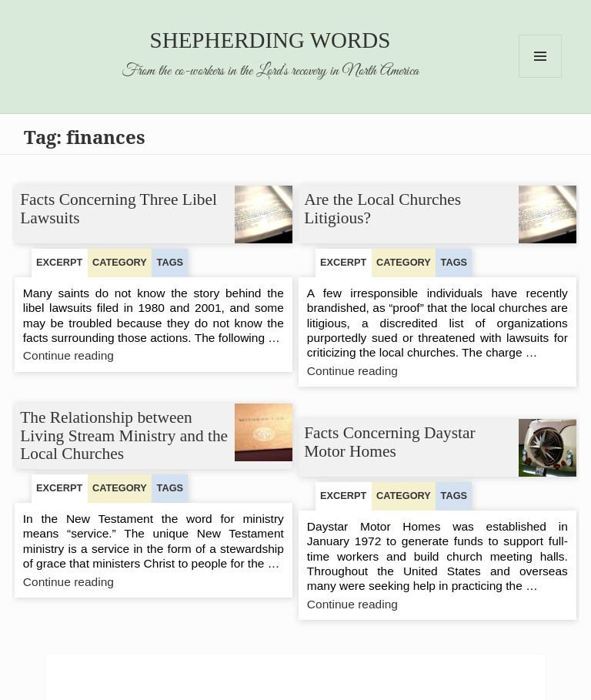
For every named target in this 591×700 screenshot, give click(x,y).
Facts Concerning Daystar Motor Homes (390, 442)
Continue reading (98, 356)
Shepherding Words (270, 40)
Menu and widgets (541, 77)
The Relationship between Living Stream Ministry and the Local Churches (125, 435)
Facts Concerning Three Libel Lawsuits (119, 209)
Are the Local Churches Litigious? (383, 209)
